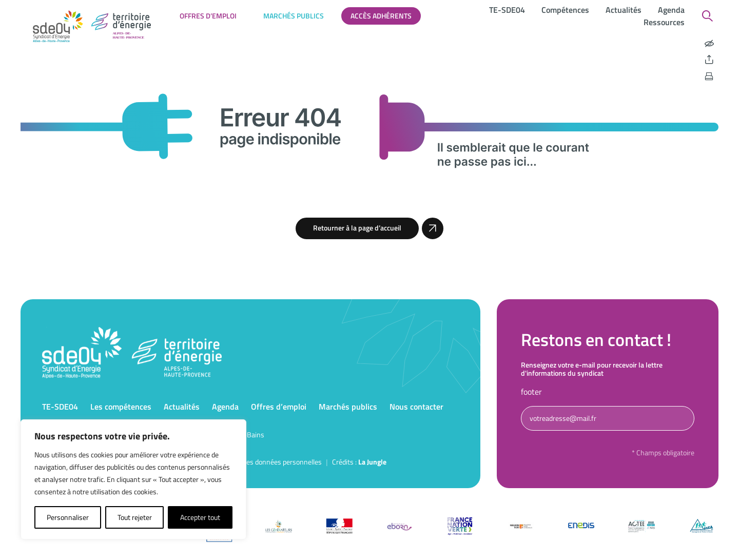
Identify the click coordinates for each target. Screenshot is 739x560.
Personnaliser (68, 517)
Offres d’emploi (208, 16)
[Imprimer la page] (709, 76)
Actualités (624, 10)
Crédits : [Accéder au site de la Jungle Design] (359, 462)
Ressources (664, 22)
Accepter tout (200, 517)
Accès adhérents (381, 16)
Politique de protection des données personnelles (248, 462)
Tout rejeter (135, 517)
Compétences (565, 10)
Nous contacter (416, 407)
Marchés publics (294, 16)
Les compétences (121, 407)
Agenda (671, 10)
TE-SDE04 (507, 10)
